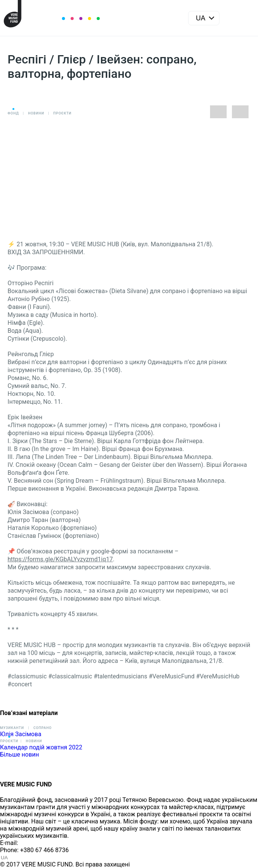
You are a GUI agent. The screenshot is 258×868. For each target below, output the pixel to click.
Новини (36, 113)
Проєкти (62, 113)
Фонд (13, 113)
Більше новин (19, 754)
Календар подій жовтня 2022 (41, 747)
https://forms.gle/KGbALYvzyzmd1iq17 (60, 559)
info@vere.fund (40, 843)
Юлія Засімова (21, 734)
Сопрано (42, 728)
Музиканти (12, 728)
